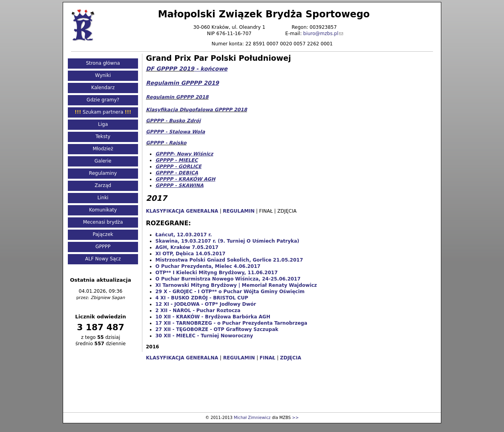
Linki (103, 198)
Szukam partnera (103, 112)
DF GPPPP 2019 (170, 69)
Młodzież (103, 149)
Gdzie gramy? (103, 100)
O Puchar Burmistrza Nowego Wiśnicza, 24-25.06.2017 (228, 279)
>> (295, 418)
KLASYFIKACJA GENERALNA (182, 358)
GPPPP (103, 247)
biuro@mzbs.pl (321, 34)
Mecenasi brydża (103, 222)
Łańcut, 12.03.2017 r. (184, 235)
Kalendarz (103, 88)
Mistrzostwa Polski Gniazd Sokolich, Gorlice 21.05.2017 (229, 260)
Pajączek (103, 234)
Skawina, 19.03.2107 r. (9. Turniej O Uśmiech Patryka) (227, 241)
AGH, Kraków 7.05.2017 (187, 247)
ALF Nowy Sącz (103, 259)
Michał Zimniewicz (252, 418)
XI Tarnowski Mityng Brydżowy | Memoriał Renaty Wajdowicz (236, 285)
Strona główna (103, 63)
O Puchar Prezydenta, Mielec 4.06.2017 (208, 266)
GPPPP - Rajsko (166, 143)
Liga (103, 124)
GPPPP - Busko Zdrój (173, 121)
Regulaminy (103, 173)
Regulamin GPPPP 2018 (177, 97)
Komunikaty (103, 210)
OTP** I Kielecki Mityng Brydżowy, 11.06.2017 (217, 273)
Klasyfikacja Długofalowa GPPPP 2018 (196, 110)
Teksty (103, 137)
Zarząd (103, 185)
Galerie (103, 161)
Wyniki (103, 75)
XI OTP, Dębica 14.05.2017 (190, 254)
